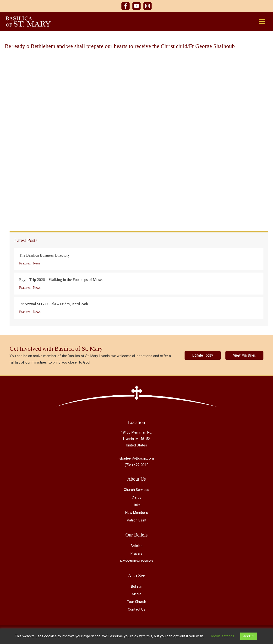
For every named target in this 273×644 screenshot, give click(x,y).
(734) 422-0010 (137, 465)
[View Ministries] (244, 356)
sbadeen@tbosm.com (137, 459)
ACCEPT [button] (249, 636)
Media (137, 594)
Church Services (136, 490)
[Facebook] (126, 6)
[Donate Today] (203, 356)
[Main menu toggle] (262, 21)
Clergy (136, 498)
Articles (136, 546)
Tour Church (136, 602)
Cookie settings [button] (222, 636)
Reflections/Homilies (137, 561)
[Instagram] (147, 6)
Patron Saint (137, 521)
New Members (137, 513)
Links (137, 505)
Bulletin (137, 587)
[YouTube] (136, 6)
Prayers (136, 554)
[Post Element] (139, 259)
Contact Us (137, 610)
